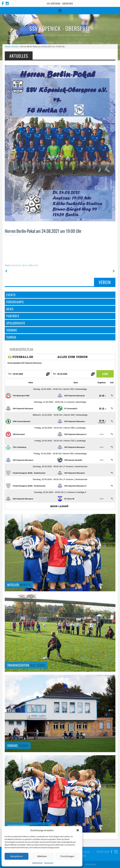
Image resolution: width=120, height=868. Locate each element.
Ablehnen (42, 856)
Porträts (13, 316)
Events (15, 46)
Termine (33, 265)
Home (7, 46)
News (25, 265)
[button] (78, 830)
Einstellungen (67, 856)
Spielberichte (16, 323)
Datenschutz (37, 863)
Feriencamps (15, 302)
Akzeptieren (17, 856)
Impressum (49, 863)
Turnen (11, 337)
